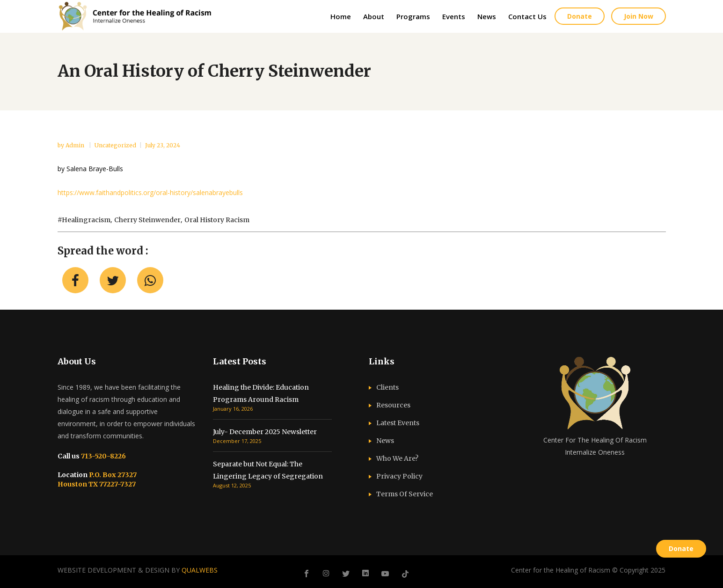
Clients (387, 387)
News (385, 441)
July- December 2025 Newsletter (265, 432)
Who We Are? (397, 458)
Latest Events (398, 423)
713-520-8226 (103, 456)
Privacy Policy (399, 476)
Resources (393, 405)
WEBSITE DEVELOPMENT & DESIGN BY (138, 570)
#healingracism (84, 220)
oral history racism (217, 220)
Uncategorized (115, 145)
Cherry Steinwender (147, 220)
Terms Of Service (405, 494)
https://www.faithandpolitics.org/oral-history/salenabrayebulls (150, 192)
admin (76, 145)
